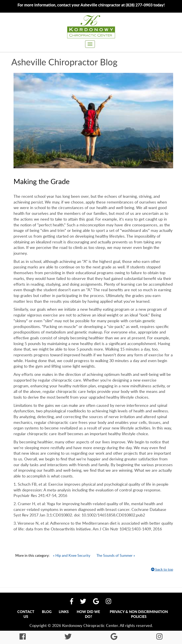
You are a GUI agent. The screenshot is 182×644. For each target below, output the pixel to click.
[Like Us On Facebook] (72, 601)
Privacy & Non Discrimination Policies (139, 614)
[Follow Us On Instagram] (109, 601)
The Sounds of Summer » (116, 555)
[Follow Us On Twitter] (83, 601)
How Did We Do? (88, 614)
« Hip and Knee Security (72, 555)
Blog (47, 612)
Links (64, 612)
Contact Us (26, 614)
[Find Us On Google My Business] (96, 601)
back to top (162, 569)
